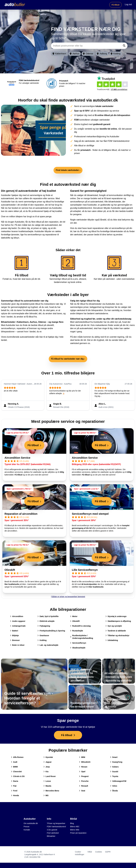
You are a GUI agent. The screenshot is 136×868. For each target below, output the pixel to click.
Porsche (84, 781)
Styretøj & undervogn (116, 616)
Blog (72, 823)
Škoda (114, 791)
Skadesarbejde (78, 648)
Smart (114, 757)
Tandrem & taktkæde (116, 631)
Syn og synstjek (114, 626)
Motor (74, 616)
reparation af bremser (27, 328)
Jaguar (48, 762)
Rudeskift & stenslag (80, 626)
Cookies (99, 852)
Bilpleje (14, 635)
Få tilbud (115, 5)
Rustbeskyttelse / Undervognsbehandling (82, 637)
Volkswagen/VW (118, 781)
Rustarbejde (77, 631)
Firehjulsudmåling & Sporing (51, 631)
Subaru (114, 767)
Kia (46, 772)
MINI (82, 757)
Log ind (128, 4)
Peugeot (84, 776)
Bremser (15, 640)
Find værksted (53, 833)
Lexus (47, 781)
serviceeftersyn (8, 328)
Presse (27, 827)
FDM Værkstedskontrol (56, 827)
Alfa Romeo (17, 757)
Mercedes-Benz (51, 791)
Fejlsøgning (44, 626)
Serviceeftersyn (78, 643)
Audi (14, 762)
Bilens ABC (75, 827)
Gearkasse (43, 635)
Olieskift (10, 570)
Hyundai (48, 757)
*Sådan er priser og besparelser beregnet (68, 597)
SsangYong (116, 762)
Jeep (47, 767)
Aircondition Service (17, 458)
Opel (82, 772)
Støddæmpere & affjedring (118, 621)
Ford (14, 791)
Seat (82, 791)
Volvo (114, 786)
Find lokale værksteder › (68, 170)
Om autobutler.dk (31, 823)
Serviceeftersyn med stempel (90, 514)
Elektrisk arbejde (46, 621)
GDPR (108, 852)
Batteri (14, 631)
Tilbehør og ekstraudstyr (117, 635)
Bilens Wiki (75, 830)
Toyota (114, 776)
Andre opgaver (18, 621)
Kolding (116, 54)
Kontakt (27, 830)
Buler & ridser (17, 645)
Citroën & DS (18, 776)
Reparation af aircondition (21, 514)
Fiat (14, 786)
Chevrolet (16, 772)
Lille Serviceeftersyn (85, 570)
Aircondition (17, 616)
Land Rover (50, 776)
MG (46, 795)
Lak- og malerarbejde (48, 645)
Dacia (15, 781)
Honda (15, 795)
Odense (88, 54)
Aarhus (75, 54)
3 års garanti (52, 830)
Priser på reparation (78, 833)
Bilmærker (51, 836)
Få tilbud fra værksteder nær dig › (68, 359)
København (59, 54)
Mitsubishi (85, 762)
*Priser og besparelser (56, 823)
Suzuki (114, 772)
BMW (14, 767)
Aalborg (102, 54)
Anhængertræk (18, 626)
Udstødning (112, 640)
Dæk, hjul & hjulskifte (48, 616)
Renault (83, 786)
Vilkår (90, 852)
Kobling (42, 640)
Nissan (83, 767)
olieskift (50, 325)
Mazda (47, 786)
